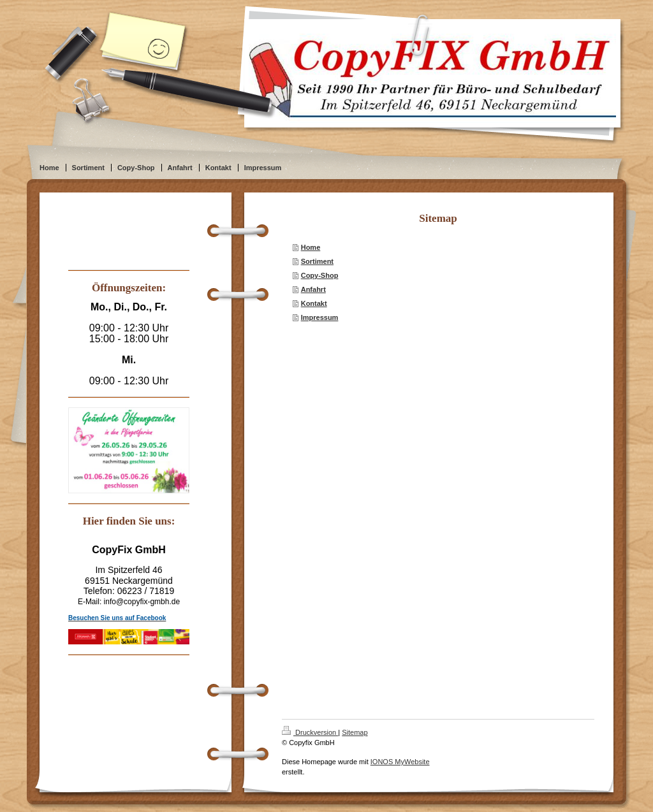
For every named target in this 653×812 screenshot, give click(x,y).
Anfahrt (313, 289)
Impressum (320, 317)
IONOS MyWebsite (400, 762)
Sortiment (317, 261)
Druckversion (310, 732)
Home (311, 247)
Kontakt (314, 303)
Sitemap (355, 732)
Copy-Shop (320, 275)
